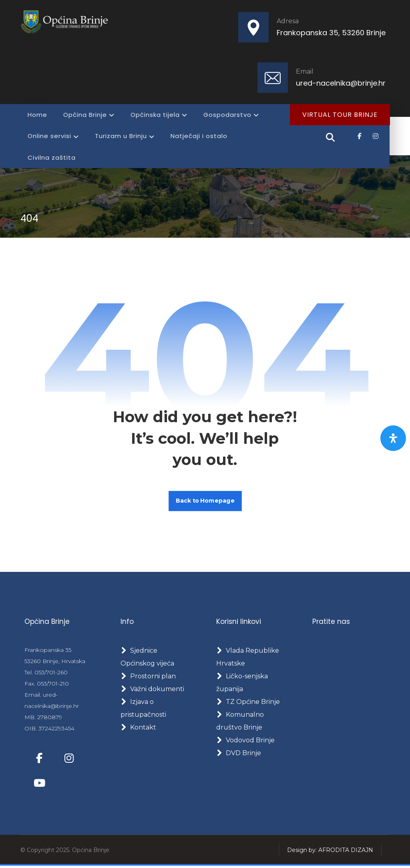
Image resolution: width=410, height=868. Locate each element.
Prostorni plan (148, 678)
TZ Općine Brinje (248, 703)
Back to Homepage (205, 502)
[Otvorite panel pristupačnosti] (393, 438)
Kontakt (138, 729)
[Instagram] (376, 136)
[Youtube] (39, 785)
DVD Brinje (239, 755)
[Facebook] (360, 136)
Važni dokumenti (152, 691)
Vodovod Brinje (245, 742)
